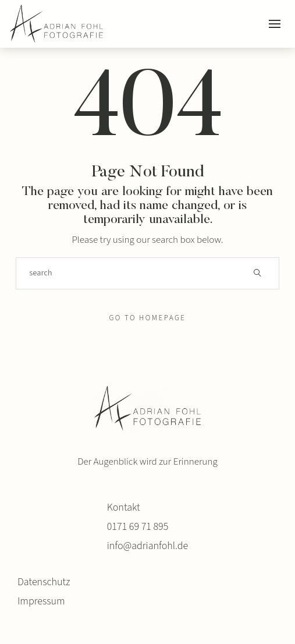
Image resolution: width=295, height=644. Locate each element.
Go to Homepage (148, 318)
